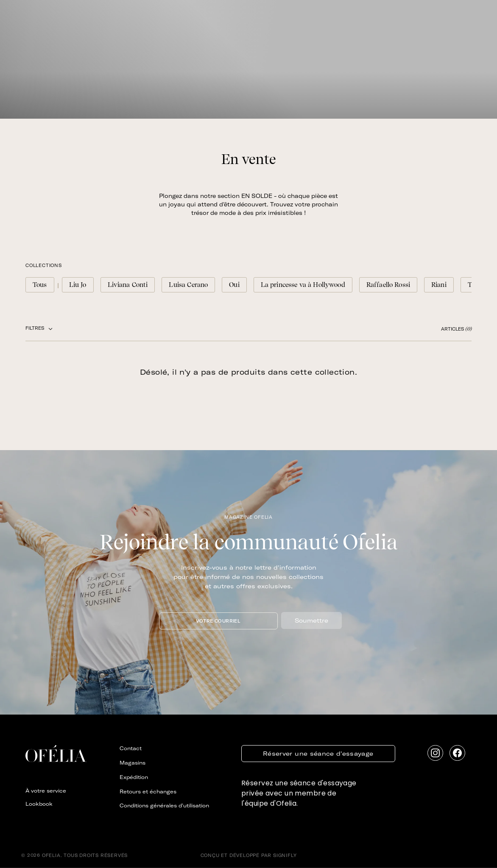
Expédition (134, 777)
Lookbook (39, 804)
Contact (131, 748)
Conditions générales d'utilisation (164, 805)
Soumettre (311, 620)
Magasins (133, 763)
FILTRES (39, 328)
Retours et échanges (148, 791)
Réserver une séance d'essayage (318, 754)
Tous (40, 285)
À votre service (46, 791)
